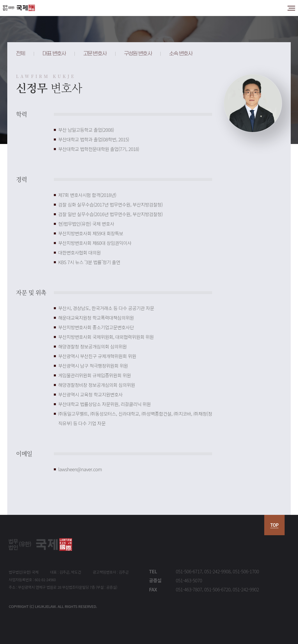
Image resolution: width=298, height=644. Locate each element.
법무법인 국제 (19, 8)
